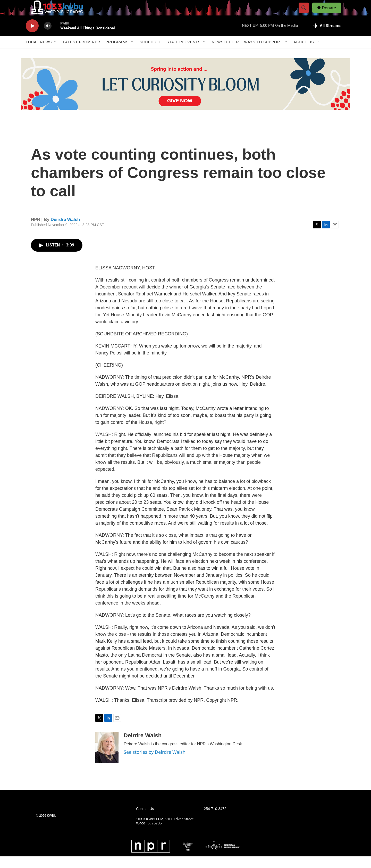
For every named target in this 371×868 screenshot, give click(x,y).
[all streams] (327, 37)
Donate (332, 14)
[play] (32, 38)
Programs (117, 54)
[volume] (48, 38)
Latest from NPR (82, 54)
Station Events (184, 54)
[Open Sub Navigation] (56, 54)
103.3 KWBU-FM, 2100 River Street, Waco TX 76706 (165, 833)
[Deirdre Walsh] (107, 759)
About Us (304, 54)
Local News (39, 54)
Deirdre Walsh (65, 231)
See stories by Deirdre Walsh (155, 764)
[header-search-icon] (306, 14)
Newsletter (225, 54)
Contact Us (145, 820)
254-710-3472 (215, 820)
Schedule (150, 54)
